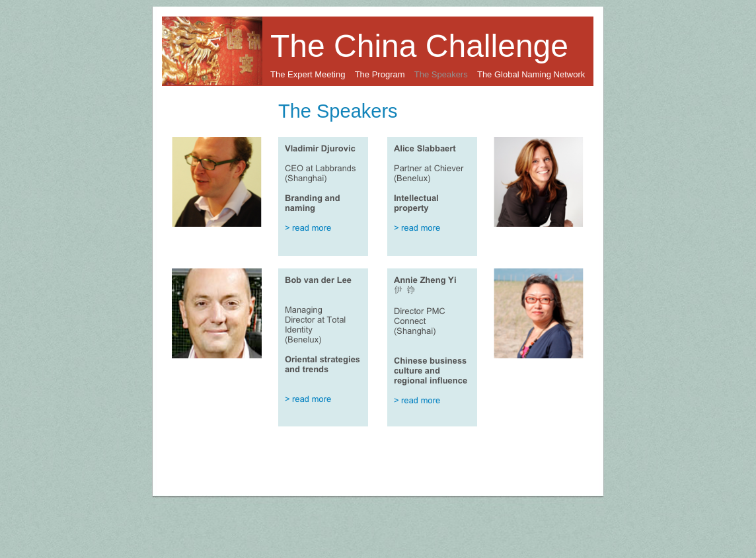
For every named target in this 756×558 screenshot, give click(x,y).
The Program (380, 74)
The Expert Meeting (308, 74)
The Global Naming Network (531, 74)
